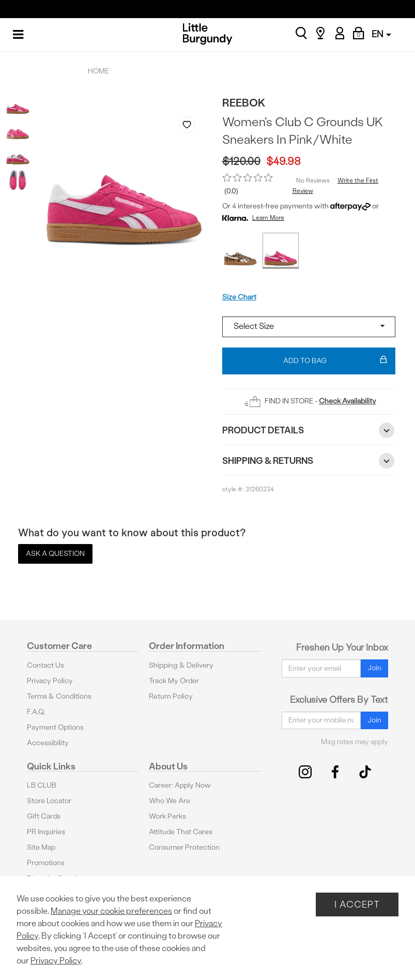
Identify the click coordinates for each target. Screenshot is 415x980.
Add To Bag (335, 361)
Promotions (46, 863)
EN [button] (381, 34)
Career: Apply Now (180, 785)
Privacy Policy (50, 681)
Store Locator (49, 801)
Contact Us (45, 665)
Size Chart (239, 297)
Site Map (41, 847)
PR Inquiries (46, 832)
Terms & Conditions (59, 696)
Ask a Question (55, 554)
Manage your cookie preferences (111, 911)
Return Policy (171, 696)
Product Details (309, 430)
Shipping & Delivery (181, 665)
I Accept (357, 904)
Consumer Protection (184, 847)
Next (198, 247)
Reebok (244, 103)
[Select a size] (309, 327)
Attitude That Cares (181, 832)
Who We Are (170, 801)
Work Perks (167, 816)
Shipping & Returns (309, 461)
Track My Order (174, 681)
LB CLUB (42, 785)
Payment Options (55, 727)
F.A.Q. (36, 712)
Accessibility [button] (48, 743)
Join (374, 668)
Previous (179, 247)
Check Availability (348, 401)
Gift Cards (44, 816)
